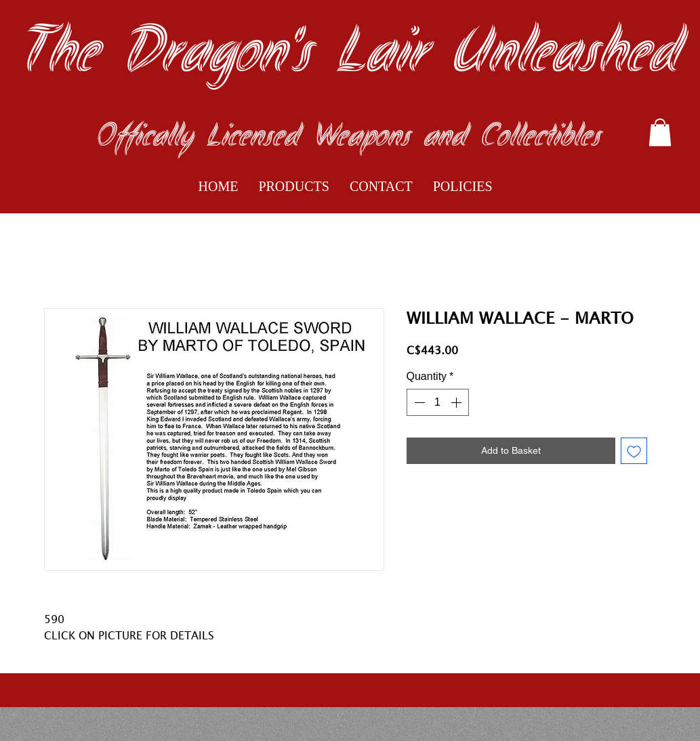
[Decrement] (418, 402)
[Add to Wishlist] (634, 451)
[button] (660, 132)
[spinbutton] (438, 402)
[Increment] (457, 402)
